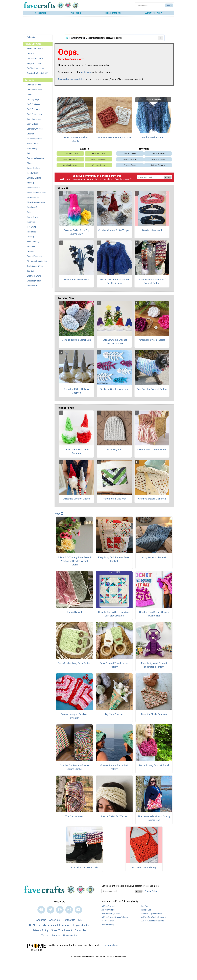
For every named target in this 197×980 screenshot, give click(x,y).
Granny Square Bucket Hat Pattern (114, 767)
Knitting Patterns (158, 165)
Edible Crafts (33, 144)
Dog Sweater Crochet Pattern (152, 389)
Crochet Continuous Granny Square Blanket (74, 767)
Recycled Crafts (34, 63)
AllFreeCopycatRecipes (152, 913)
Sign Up (168, 177)
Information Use (127, 179)
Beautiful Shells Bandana (154, 714)
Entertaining (32, 148)
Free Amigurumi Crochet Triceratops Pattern (154, 665)
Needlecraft (32, 207)
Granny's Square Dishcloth (152, 499)
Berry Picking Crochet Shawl (154, 765)
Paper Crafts (33, 217)
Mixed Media (33, 197)
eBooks (30, 54)
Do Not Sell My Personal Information (50, 925)
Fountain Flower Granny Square (114, 137)
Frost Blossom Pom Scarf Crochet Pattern (152, 281)
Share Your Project (35, 49)
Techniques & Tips (35, 266)
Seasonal (31, 246)
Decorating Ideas (35, 139)
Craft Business (34, 104)
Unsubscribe (70, 936)
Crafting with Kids (35, 129)
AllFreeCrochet (108, 906)
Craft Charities (33, 109)
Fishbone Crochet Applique (114, 389)
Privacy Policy (114, 179)
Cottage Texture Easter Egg (76, 340)
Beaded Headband (152, 230)
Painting (31, 212)
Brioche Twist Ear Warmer (114, 816)
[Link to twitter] (51, 910)
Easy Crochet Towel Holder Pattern (114, 665)
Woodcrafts (32, 286)
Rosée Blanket (74, 612)
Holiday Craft (33, 173)
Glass (30, 163)
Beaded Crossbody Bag (144, 867)
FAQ (80, 920)
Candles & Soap (34, 85)
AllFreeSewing (108, 924)
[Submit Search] (169, 5)
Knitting (30, 183)
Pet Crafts (32, 227)
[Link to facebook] (41, 910)
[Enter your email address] (118, 891)
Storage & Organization (37, 261)
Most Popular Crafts (36, 202)
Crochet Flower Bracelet (152, 340)
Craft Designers (34, 119)
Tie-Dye (31, 271)
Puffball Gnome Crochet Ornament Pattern (114, 342)
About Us (41, 920)
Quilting (30, 237)
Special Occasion (35, 256)
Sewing (30, 251)
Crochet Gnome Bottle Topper (114, 230)
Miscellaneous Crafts (36, 193)
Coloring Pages (34, 99)
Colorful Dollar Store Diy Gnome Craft (76, 232)
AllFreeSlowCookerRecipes (153, 917)
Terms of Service (51, 936)
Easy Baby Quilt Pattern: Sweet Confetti (114, 559)
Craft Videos (33, 124)
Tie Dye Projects (158, 153)
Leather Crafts (33, 188)
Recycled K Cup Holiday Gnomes (76, 391)
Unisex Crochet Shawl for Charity (75, 139)
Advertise (54, 920)
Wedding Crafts (34, 281)
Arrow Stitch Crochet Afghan (152, 450)
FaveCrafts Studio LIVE (37, 73)
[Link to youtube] (78, 910)
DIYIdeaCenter (108, 921)
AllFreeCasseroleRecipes (153, 921)
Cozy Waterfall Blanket (154, 557)
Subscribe (31, 37)
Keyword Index (81, 925)
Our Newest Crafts (35, 58)
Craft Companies (34, 114)
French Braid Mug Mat (114, 499)
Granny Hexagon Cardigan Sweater (74, 716)
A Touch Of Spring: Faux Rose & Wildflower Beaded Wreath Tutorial (74, 561)
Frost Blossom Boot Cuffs (84, 867)
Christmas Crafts (34, 90)
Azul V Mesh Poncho (153, 137)
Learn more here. (110, 945)
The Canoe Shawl (74, 816)
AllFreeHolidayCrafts (111, 913)
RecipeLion (146, 910)
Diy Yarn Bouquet (114, 714)
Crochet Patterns (70, 165)
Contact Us (69, 920)
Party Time (32, 222)
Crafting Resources (35, 68)
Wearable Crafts (34, 276)
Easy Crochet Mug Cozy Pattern (74, 663)
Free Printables (130, 153)
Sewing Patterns (130, 159)
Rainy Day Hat (114, 450)
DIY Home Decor (98, 165)
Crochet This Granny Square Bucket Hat (154, 614)
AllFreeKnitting (108, 910)
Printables (32, 232)
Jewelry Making (34, 178)
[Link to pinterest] (60, 910)
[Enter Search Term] (147, 5)
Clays (29, 95)
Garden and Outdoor (36, 158)
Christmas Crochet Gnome (76, 499)
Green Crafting (33, 168)
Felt (29, 153)
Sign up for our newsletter (71, 79)
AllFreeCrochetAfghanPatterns (115, 917)
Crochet (30, 134)
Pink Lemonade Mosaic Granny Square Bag (154, 818)
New (59, 514)
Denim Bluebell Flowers (76, 280)
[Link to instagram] (69, 910)
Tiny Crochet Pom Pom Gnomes (76, 451)
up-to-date (86, 72)
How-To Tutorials (158, 159)
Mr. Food (145, 906)
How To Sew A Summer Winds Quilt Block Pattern (114, 614)
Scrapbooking (33, 242)
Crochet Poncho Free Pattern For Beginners (114, 281)
